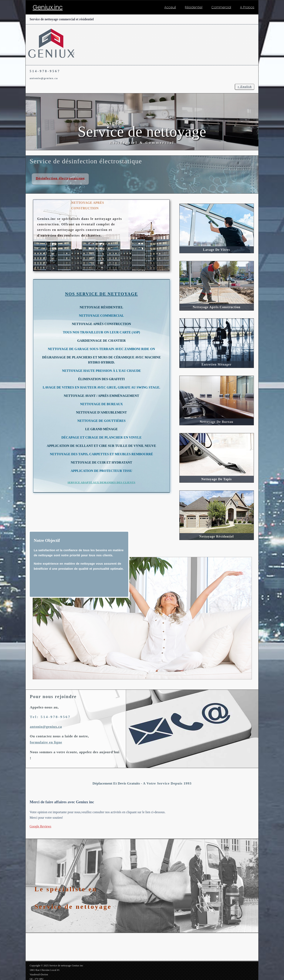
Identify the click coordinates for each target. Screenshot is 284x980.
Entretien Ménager (217, 364)
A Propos (247, 7)
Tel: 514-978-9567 (50, 717)
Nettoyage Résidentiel (217, 536)
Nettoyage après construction (216, 307)
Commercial (221, 7)
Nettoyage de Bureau (216, 422)
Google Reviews (41, 826)
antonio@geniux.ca (44, 78)
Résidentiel (194, 7)
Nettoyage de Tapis (217, 479)
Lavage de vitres (217, 250)
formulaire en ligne (46, 742)
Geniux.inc (48, 7)
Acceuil (170, 7)
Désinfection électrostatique (60, 178)
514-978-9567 (45, 71)
